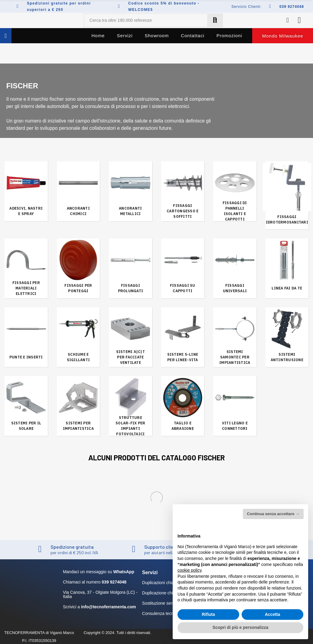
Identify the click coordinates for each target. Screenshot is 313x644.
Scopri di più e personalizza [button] (240, 627)
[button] (283, 36)
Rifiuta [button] (208, 614)
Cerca (215, 20)
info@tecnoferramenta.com (109, 607)
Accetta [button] (273, 614)
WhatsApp (124, 572)
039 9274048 (292, 7)
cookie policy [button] (189, 570)
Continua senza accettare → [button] (273, 514)
